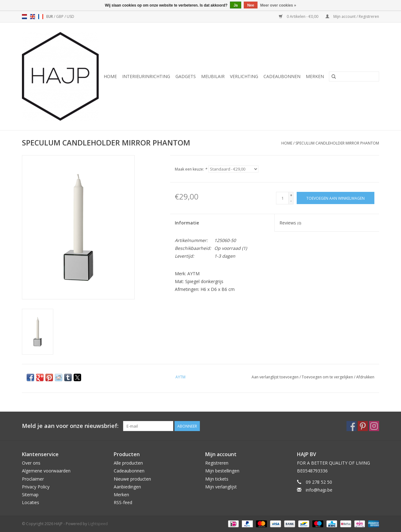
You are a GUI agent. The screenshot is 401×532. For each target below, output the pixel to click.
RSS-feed (123, 502)
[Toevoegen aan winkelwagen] (336, 198)
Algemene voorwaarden (46, 471)
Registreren (217, 463)
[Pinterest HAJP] (363, 426)
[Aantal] (282, 198)
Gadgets (186, 76)
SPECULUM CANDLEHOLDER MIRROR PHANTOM (337, 143)
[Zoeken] (354, 76)
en (33, 17)
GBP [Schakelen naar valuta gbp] (60, 16)
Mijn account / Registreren (352, 16)
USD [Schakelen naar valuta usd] (70, 16)
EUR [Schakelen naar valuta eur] (50, 16)
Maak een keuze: (191, 169)
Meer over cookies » (278, 5)
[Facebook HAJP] (352, 426)
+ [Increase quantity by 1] (291, 195)
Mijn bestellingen (222, 471)
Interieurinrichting (146, 76)
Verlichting (244, 76)
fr (41, 17)
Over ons (31, 463)
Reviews (290, 223)
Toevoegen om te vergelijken (328, 377)
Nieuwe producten (132, 479)
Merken (315, 76)
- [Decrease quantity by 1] (291, 201)
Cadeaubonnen (282, 76)
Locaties (31, 502)
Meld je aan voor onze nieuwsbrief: (70, 426)
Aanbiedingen (127, 487)
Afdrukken (365, 377)
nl (24, 17)
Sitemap (30, 495)
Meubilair (213, 76)
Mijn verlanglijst (221, 487)
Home (110, 76)
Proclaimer (33, 479)
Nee (251, 5)
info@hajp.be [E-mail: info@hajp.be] (319, 490)
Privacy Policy (36, 487)
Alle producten (128, 463)
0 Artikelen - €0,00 (299, 16)
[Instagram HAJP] (374, 426)
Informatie (187, 223)
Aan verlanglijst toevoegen (276, 377)
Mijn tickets (217, 479)
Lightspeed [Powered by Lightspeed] (98, 524)
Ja (235, 5)
